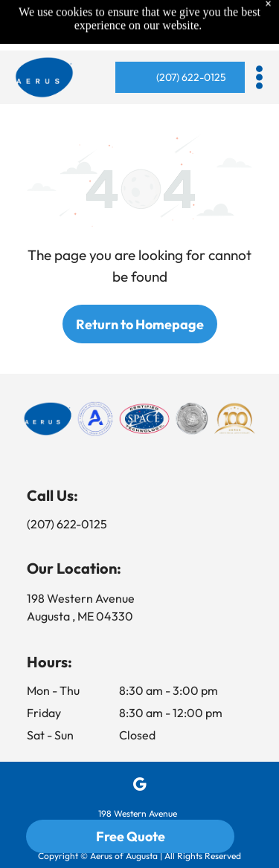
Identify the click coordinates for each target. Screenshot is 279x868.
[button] (259, 77)
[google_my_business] (139, 786)
